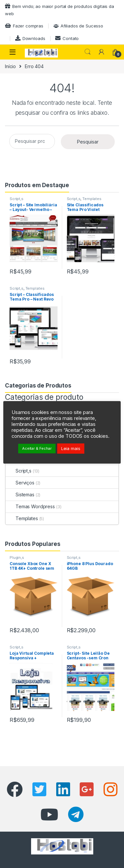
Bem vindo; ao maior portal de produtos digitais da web (60, 10)
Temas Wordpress (30, 506)
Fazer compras (24, 26)
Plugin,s (17, 558)
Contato (67, 38)
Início (10, 66)
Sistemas (20, 495)
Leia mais (71, 448)
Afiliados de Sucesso (78, 26)
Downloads (30, 38)
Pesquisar (88, 52)
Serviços (20, 483)
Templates (92, 199)
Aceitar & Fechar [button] (37, 448)
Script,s (17, 199)
